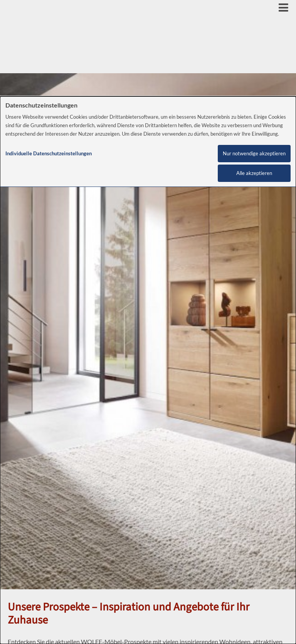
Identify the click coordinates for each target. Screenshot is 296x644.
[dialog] (148, 370)
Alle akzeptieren (254, 173)
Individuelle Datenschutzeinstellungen (49, 154)
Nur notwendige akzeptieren (254, 154)
